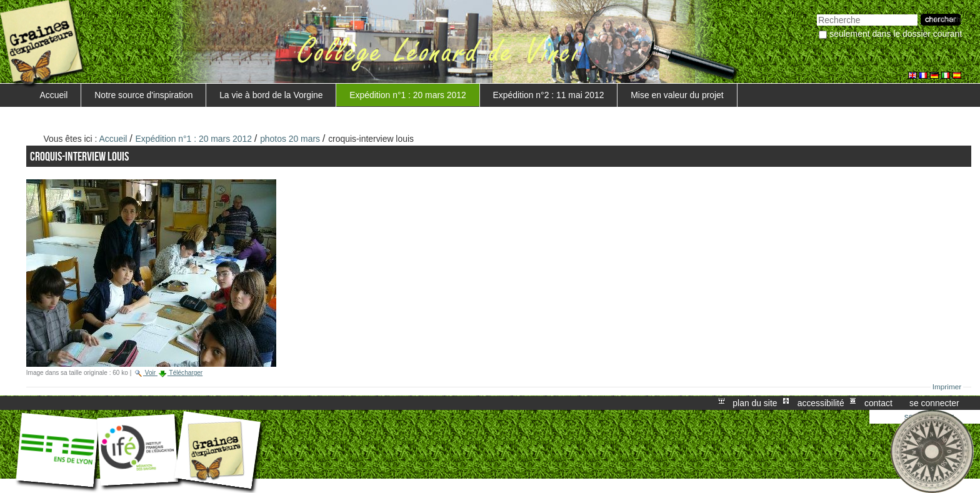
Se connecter (934, 403)
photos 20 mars (290, 139)
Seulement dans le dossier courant (896, 34)
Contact (878, 403)
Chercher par (817, 13)
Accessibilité (821, 403)
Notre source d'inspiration (143, 95)
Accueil (54, 95)
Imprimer (947, 387)
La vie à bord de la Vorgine (271, 95)
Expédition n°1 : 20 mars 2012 (407, 95)
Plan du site (755, 403)
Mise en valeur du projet (677, 95)
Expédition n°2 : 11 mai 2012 (549, 95)
